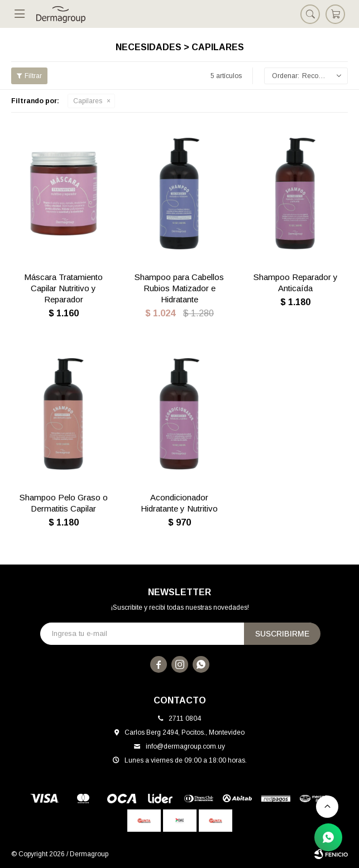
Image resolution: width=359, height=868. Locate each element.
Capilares (88, 101)
